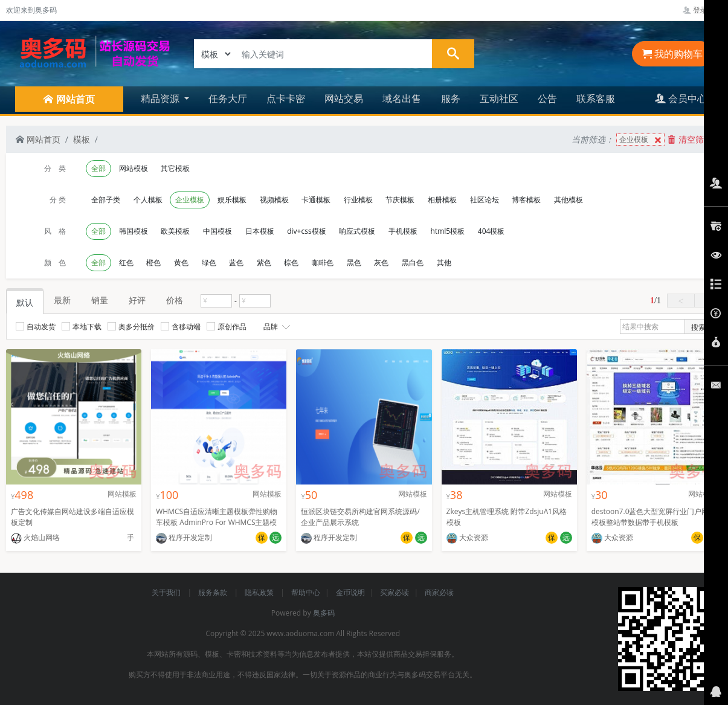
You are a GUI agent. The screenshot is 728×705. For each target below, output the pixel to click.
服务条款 (214, 592)
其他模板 (569, 200)
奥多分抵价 (131, 327)
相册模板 (442, 200)
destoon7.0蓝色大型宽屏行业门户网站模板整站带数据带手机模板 (654, 517)
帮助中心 (306, 592)
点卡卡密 (286, 98)
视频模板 (274, 200)
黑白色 (413, 262)
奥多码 (324, 613)
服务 (451, 98)
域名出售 (402, 98)
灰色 (381, 262)
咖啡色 (323, 262)
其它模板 (175, 168)
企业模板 (642, 140)
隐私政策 (260, 592)
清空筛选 (690, 139)
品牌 (275, 327)
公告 (547, 98)
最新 (62, 300)
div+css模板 (306, 231)
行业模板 (358, 200)
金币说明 (350, 592)
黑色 (354, 262)
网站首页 (38, 139)
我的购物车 (672, 54)
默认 (25, 302)
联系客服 (596, 98)
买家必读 (395, 592)
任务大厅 (228, 98)
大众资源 (467, 537)
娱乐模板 (232, 200)
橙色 (153, 262)
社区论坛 (485, 200)
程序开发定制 (184, 537)
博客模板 (526, 200)
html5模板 (448, 231)
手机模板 (403, 231)
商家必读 (439, 592)
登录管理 (702, 10)
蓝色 (236, 262)
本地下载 (82, 327)
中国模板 (217, 231)
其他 (444, 262)
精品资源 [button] (161, 98)
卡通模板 (316, 200)
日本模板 (260, 231)
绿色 (209, 262)
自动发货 (36, 327)
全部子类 (106, 200)
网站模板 (134, 168)
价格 (175, 300)
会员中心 (681, 98)
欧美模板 (175, 231)
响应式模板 (357, 231)
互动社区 (499, 98)
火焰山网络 (35, 537)
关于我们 (167, 592)
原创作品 (227, 327)
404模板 (491, 231)
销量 (100, 300)
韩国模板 (134, 231)
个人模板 (148, 200)
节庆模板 (400, 200)
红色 (126, 262)
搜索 (698, 327)
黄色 (181, 262)
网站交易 (344, 98)
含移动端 (181, 327)
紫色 (264, 262)
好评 (137, 300)
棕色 (291, 262)
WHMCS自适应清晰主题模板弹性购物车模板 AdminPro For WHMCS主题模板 (217, 522)
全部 (98, 168)
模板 (82, 139)
